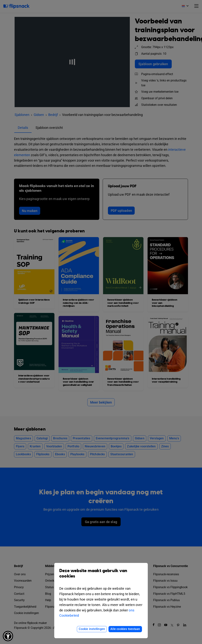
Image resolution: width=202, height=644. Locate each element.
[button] (8, 636)
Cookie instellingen (92, 629)
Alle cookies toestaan (125, 629)
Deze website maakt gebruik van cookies (101, 576)
